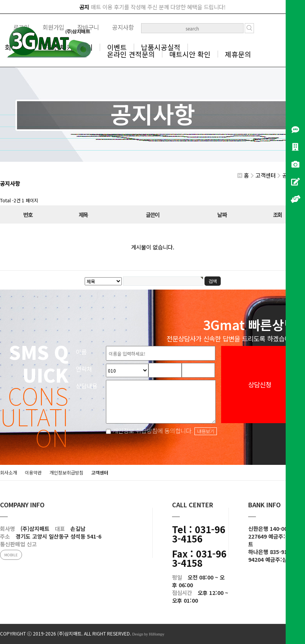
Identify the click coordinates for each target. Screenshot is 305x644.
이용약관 (33, 472)
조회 (277, 214)
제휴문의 (238, 54)
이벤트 (117, 47)
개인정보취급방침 (66, 472)
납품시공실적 (161, 47)
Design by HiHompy (148, 634)
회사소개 (9, 472)
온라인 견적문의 (131, 54)
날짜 (222, 214)
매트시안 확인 (190, 54)
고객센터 (100, 472)
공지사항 (123, 27)
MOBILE (11, 555)
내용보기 (206, 431)
